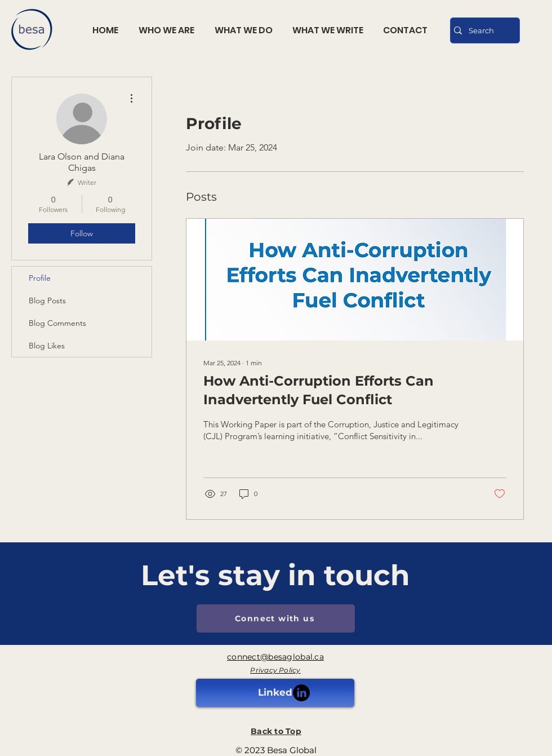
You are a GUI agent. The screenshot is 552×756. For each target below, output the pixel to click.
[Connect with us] (276, 618)
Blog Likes (47, 346)
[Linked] (275, 693)
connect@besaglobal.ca (275, 657)
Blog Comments (57, 323)
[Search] (482, 30)
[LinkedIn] (301, 693)
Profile (40, 278)
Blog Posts (47, 300)
